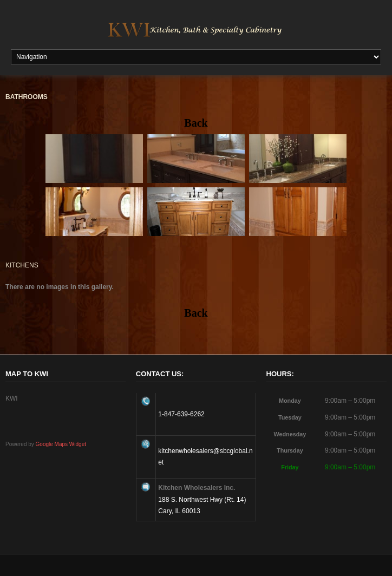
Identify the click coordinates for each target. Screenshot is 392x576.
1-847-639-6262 (181, 414)
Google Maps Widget (61, 444)
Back (196, 123)
